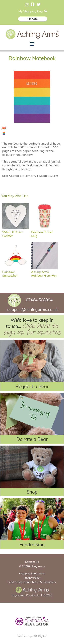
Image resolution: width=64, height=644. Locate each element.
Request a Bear (32, 386)
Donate (33, 19)
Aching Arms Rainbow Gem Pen (45, 272)
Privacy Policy (32, 578)
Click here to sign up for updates (32, 329)
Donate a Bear (32, 439)
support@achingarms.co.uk (33, 309)
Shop (32, 492)
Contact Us (32, 562)
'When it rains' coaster (16, 232)
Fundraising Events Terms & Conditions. (32, 582)
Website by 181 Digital (32, 636)
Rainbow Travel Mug (45, 232)
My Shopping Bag (33, 11)
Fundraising (32, 545)
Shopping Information (32, 573)
